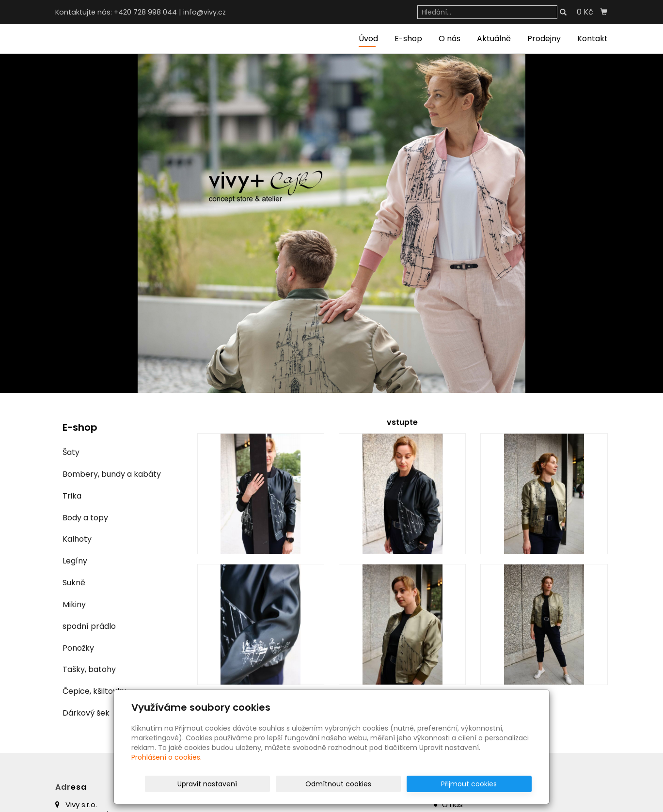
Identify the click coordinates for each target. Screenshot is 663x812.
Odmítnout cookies (417, 784)
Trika (72, 496)
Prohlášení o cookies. (166, 757)
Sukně (74, 583)
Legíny (75, 561)
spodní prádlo (89, 626)
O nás (450, 39)
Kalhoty (77, 539)
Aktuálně (494, 39)
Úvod (368, 39)
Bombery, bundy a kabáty (112, 474)
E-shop (408, 39)
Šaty (71, 452)
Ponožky (78, 648)
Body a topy (85, 518)
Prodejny (544, 39)
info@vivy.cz (205, 12)
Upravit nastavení (335, 784)
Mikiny (74, 604)
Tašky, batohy (89, 669)
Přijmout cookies (495, 784)
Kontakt (592, 39)
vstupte (402, 422)
